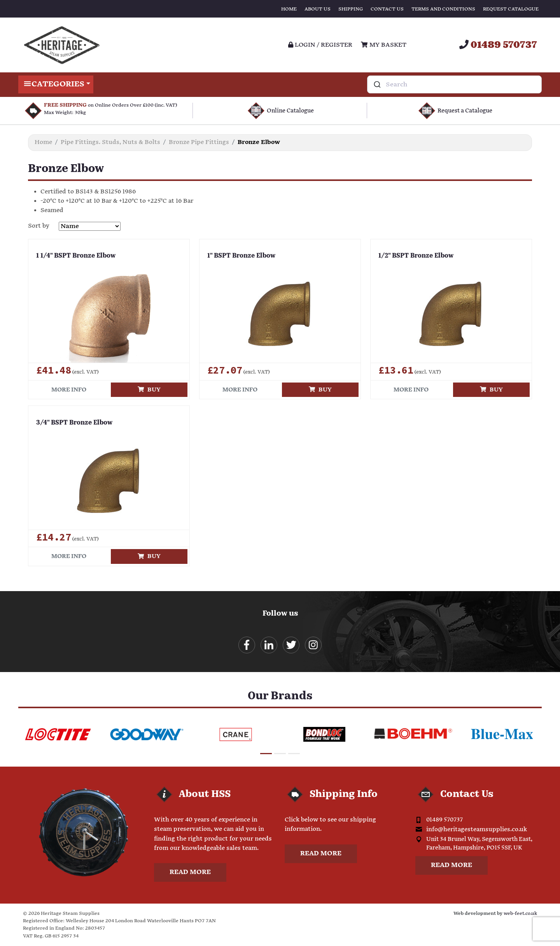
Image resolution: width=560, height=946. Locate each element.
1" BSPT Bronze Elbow (241, 256)
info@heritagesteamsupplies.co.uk (477, 829)
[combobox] (454, 84)
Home (289, 9)
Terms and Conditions (443, 9)
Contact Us (387, 9)
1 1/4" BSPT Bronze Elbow (76, 256)
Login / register (320, 45)
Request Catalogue (511, 9)
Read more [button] (190, 872)
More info (69, 390)
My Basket (383, 45)
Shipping (351, 9)
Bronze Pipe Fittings (199, 142)
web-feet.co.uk (520, 914)
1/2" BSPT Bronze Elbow (416, 256)
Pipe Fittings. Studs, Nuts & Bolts (110, 142)
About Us (318, 9)
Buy (149, 390)
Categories (56, 84)
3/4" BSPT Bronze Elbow (74, 423)
